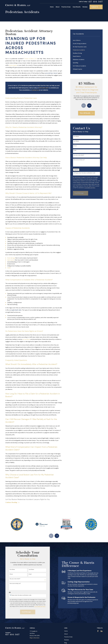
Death (9, 268)
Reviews (67, 640)
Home (66, 631)
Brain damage (11, 258)
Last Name (76, 141)
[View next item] (89, 106)
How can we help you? (79, 160)
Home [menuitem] (52, 7)
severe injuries (13, 65)
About (66, 634)
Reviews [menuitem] (85, 7)
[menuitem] (86, 40)
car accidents (26, 339)
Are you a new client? (79, 155)
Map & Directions (35, 638)
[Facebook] (98, 631)
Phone (75, 146)
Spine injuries (11, 260)
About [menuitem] (58, 7)
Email (75, 150)
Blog (66, 643)
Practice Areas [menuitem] (66, 7)
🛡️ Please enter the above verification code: (84, 173)
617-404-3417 (96, 2)
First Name (76, 137)
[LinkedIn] (102, 631)
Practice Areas (68, 637)
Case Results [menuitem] (77, 7)
